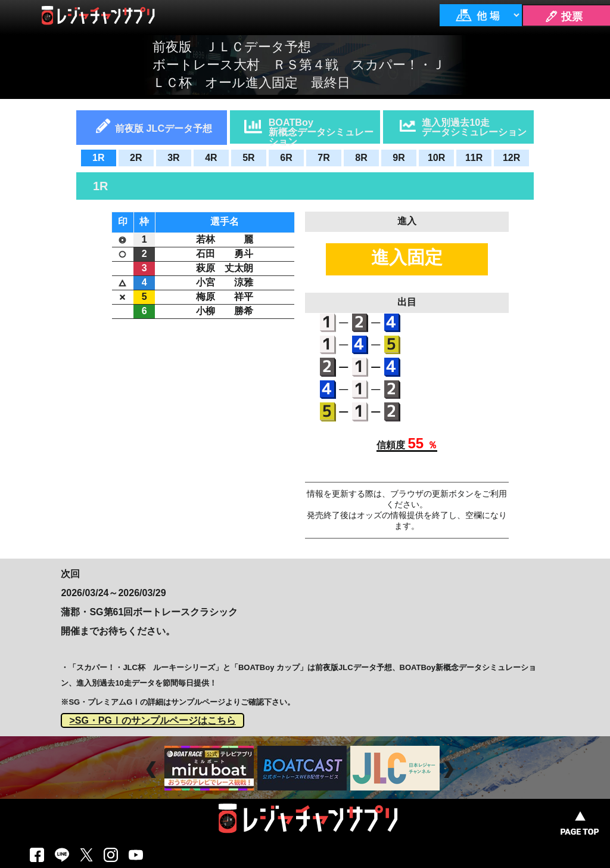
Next (450, 769)
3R (173, 158)
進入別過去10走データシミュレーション (474, 127)
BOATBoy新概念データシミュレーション (321, 130)
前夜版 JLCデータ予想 (164, 128)
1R (98, 158)
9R (399, 158)
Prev (153, 769)
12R (511, 158)
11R (474, 158)
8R (361, 158)
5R (248, 158)
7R (323, 158)
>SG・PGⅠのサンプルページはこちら (152, 720)
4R (211, 158)
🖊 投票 (564, 17)
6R (286, 158)
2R (136, 158)
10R (436, 158)
